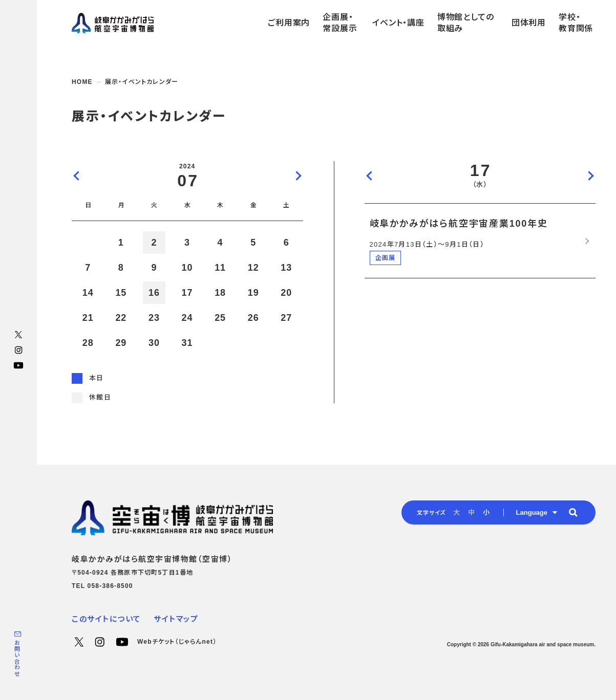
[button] (573, 512)
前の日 (370, 176)
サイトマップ (176, 619)
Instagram (18, 350)
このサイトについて (107, 619)
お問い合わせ (17, 658)
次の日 (590, 176)
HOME (82, 82)
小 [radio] (486, 512)
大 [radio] (456, 512)
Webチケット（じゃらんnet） (177, 642)
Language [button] (532, 512)
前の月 (77, 176)
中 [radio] (471, 512)
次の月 (298, 176)
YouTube (18, 365)
